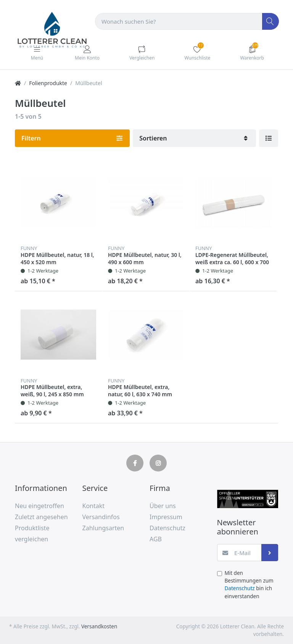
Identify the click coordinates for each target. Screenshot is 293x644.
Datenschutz (240, 588)
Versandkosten (99, 626)
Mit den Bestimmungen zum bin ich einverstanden (249, 585)
